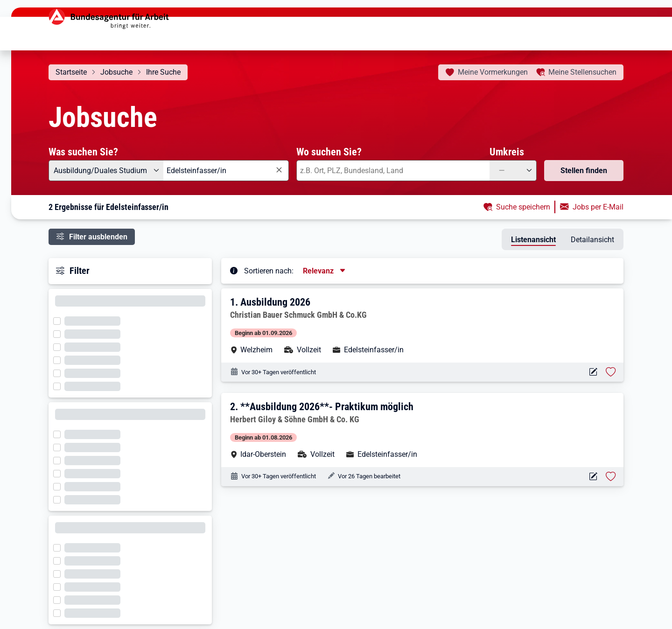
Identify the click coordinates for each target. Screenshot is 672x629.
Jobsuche (116, 72)
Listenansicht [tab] (533, 240)
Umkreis (507, 152)
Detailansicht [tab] (592, 240)
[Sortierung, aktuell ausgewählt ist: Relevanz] (325, 271)
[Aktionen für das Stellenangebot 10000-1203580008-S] (593, 372)
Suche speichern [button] (523, 207)
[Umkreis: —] (513, 171)
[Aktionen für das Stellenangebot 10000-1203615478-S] (593, 477)
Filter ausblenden (98, 237)
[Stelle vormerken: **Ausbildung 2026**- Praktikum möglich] (611, 476)
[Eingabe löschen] (279, 170)
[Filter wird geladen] (60, 320)
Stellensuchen (582, 72)
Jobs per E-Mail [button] (598, 207)
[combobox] (226, 171)
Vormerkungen (493, 72)
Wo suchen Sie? (329, 152)
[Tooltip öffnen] (234, 270)
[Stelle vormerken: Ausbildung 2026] (611, 372)
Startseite (71, 72)
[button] (423, 325)
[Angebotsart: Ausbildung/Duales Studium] (106, 171)
